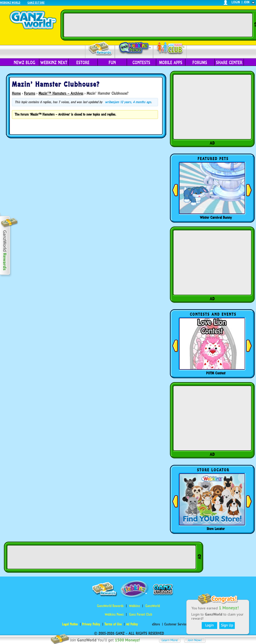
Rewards (100, 49)
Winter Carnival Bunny (216, 217)
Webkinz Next (54, 63)
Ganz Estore (36, 2)
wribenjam (112, 102)
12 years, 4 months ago (135, 102)
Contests (141, 63)
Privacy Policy (91, 624)
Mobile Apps (171, 63)
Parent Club (170, 48)
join (247, 2)
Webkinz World (10, 2)
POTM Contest (216, 373)
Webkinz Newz (134, 48)
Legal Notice (70, 624)
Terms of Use (113, 624)
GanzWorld (153, 606)
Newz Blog (24, 63)
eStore (83, 63)
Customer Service (175, 624)
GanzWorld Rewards (110, 606)
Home (16, 93)
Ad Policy (132, 624)
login (236, 2)
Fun (112, 63)
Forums (200, 63)
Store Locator (216, 529)
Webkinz (134, 606)
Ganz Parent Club (141, 614)
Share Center (229, 63)
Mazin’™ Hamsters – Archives (61, 93)
